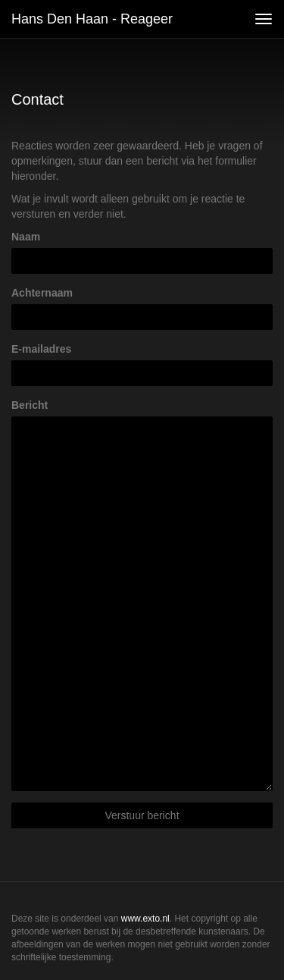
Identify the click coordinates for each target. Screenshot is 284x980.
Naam (26, 237)
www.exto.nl (145, 919)
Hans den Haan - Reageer (92, 19)
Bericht (30, 405)
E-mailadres (41, 349)
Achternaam (42, 293)
